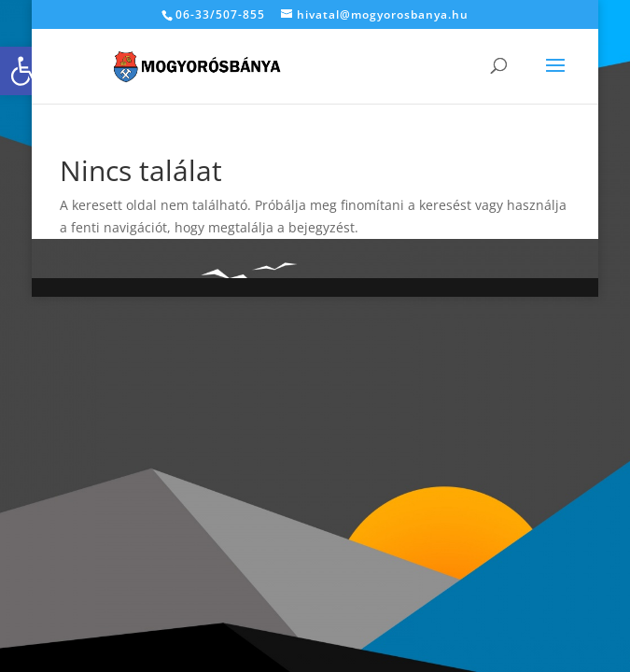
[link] (24, 71)
